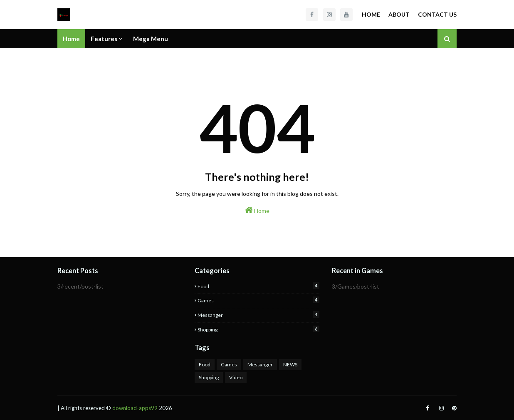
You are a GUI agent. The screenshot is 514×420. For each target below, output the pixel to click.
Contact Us (437, 14)
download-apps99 (135, 408)
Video (236, 377)
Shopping (258, 329)
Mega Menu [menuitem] (151, 39)
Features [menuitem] (104, 39)
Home (371, 14)
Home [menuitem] (71, 39)
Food (258, 286)
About (399, 14)
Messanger (258, 315)
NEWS (290, 364)
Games (258, 300)
